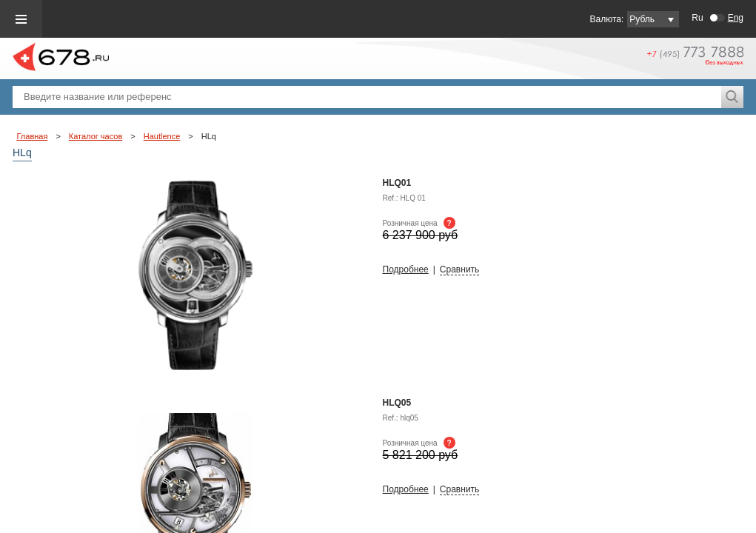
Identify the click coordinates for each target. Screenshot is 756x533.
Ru (697, 18)
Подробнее (406, 269)
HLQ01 (397, 183)
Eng (736, 18)
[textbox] (367, 97)
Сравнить (459, 269)
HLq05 (397, 403)
